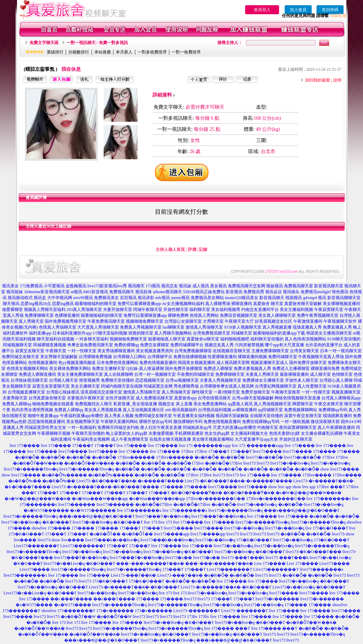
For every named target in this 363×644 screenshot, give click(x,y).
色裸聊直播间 (67, 315)
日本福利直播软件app (72, 333)
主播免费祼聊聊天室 (270, 351)
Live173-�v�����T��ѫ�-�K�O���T (134, 587)
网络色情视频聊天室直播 (297, 398)
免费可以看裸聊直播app (139, 304)
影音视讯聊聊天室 (344, 298)
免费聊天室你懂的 (118, 380)
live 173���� (25, 446)
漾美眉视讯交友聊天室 (101, 392)
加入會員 (298, 10)
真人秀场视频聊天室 (273, 404)
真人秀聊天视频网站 (173, 333)
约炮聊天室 (268, 427)
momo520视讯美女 (242, 298)
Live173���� (335, 563)
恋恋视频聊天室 (150, 380)
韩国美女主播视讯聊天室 (329, 333)
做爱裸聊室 (12, 310)
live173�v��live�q (290, 463)
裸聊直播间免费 (325, 368)
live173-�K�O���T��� (314, 552)
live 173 (151, 522)
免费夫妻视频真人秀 (252, 368)
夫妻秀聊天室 (15, 398)
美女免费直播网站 (210, 404)
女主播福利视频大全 (249, 433)
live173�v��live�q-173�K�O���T (234, 540)
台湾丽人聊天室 (63, 380)
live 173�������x (329, 499)
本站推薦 (103, 52)
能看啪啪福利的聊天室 (96, 304)
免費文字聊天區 (44, 43)
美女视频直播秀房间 (155, 351)
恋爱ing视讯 (63, 304)
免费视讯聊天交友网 (247, 286)
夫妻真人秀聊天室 (262, 374)
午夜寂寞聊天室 (329, 310)
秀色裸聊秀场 (186, 386)
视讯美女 (10, 286)
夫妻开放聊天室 (118, 310)
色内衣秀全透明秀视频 (32, 410)
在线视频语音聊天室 (232, 351)
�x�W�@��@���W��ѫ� (309, 493)
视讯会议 (274, 292)
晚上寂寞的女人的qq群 (127, 433)
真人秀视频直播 (277, 327)
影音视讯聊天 (272, 298)
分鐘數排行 (79, 52)
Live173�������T (37, 546)
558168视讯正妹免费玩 (204, 292)
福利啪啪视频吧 (235, 339)
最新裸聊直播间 (294, 374)
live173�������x (322, 569)
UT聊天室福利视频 (110, 333)
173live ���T (331, 487)
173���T (83, 446)
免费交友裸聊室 (155, 345)
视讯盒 (40, 298)
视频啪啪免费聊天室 (145, 321)
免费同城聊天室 (283, 357)
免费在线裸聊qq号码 (261, 422)
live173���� (73, 451)
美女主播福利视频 (296, 310)
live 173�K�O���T (327, 528)
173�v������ (115, 611)
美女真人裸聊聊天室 (277, 315)
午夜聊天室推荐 (286, 392)
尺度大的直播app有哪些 (235, 427)
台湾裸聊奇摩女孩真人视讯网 (227, 386)
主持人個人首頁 (170, 249)
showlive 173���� (51, 528)
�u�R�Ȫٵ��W (78, 617)
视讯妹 (185, 286)
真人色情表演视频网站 (305, 339)
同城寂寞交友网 (158, 386)
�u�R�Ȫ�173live (185, 463)
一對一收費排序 (186, 52)
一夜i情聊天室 (227, 392)
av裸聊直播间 (245, 410)
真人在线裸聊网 (119, 374)
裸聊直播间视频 (252, 357)
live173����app (171, 534)
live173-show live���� (61, 540)
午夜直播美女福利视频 (194, 416)
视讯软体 (144, 292)
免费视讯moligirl (316, 292)
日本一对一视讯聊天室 (341, 351)
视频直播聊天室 (346, 392)
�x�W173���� (34, 605)
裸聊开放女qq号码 (156, 422)
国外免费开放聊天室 (308, 363)
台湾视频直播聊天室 (26, 392)
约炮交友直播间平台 (260, 310)
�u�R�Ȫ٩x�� (25, 481)
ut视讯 (76, 292)
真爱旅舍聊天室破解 (303, 304)
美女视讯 (218, 286)
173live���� (317, 475)
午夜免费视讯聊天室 (106, 321)
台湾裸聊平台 (160, 357)
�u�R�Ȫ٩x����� (64, 475)
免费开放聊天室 (256, 392)
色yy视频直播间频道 (77, 363)
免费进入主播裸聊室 (291, 368)
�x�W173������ (46, 510)
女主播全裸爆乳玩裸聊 (322, 433)
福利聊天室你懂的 (267, 339)
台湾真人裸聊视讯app (341, 398)
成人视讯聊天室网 (233, 363)
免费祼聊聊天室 (39, 315)
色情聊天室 (342, 374)
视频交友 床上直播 (175, 404)
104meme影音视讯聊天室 (47, 292)
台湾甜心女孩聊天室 (183, 321)
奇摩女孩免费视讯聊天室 (90, 345)
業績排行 (55, 52)
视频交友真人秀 (219, 345)
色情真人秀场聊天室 (58, 327)
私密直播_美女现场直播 (135, 404)
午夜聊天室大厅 (239, 321)
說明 (337, 80)
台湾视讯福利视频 (215, 410)
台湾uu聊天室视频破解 (253, 398)
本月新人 (124, 52)
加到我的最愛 (318, 80)
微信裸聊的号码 (188, 422)
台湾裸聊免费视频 (95, 357)
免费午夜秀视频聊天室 (318, 315)
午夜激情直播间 (308, 321)
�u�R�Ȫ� (27, 457)
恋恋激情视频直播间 (46, 422)
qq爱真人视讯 (240, 404)
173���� (325, 451)
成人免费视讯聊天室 (154, 398)
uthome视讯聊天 (167, 292)
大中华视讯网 (60, 298)
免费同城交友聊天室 (20, 357)
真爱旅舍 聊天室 (268, 304)
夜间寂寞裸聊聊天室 (298, 427)
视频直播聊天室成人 (269, 363)
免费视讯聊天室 (299, 286)
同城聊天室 (242, 333)
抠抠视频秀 (89, 380)
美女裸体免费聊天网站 (70, 368)
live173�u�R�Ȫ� (264, 457)
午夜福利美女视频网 (91, 439)
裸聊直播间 (242, 304)
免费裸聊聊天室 (230, 374)
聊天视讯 (11, 304)
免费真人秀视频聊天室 (141, 327)
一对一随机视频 (295, 422)
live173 (249, 463)
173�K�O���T (110, 581)
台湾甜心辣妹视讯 (63, 392)
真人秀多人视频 (119, 416)
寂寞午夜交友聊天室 (303, 416)
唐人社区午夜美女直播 (161, 427)
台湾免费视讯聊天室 (211, 333)
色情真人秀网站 (204, 315)
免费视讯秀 (254, 292)
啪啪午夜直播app (43, 416)
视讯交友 (170, 286)
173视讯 (153, 286)
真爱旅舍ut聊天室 (203, 339)
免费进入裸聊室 (218, 368)
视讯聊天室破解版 (232, 416)
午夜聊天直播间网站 (119, 422)
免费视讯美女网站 (207, 298)
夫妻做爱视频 (161, 433)
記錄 (203, 249)
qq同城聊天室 (270, 410)
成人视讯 (201, 286)
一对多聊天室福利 (92, 339)
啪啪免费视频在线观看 (53, 404)
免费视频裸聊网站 (301, 410)
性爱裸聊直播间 (222, 357)
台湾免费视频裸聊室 (193, 351)
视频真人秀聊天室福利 (45, 310)
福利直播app (40, 333)
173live (187, 451)
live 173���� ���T (227, 628)
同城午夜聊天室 (148, 310)
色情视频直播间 (43, 363)
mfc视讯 (163, 298)
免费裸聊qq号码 (333, 410)
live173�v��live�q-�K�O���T (36, 522)
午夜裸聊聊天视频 (54, 433)
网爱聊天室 (303, 404)
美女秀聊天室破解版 (59, 357)
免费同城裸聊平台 (187, 345)
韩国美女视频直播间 (197, 363)
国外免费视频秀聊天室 (66, 321)
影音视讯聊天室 (329, 286)
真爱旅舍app (185, 398)
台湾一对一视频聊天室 (155, 374)
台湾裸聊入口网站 (130, 357)
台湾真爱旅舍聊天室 (47, 398)
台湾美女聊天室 (304, 351)
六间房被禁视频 (249, 345)
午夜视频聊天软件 (340, 321)
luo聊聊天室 (174, 327)
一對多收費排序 (152, 52)
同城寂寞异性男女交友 (45, 427)
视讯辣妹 (15, 292)
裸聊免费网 (178, 315)
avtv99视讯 (83, 298)
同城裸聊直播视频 (50, 345)
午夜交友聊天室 (329, 404)
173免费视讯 (31, 286)
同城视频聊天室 (17, 345)
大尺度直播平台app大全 (256, 439)
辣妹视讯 (275, 286)
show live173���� (340, 469)
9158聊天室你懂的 (344, 339)
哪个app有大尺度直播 (284, 345)
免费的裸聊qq (127, 345)
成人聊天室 (320, 374)
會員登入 (262, 10)
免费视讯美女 (106, 298)
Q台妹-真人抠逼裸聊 (145, 368)
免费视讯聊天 (122, 292)
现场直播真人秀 (307, 327)
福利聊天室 (200, 310)
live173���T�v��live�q (163, 516)
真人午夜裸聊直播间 (336, 427)
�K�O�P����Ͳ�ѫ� (197, 493)
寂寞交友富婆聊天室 (51, 386)
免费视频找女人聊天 (94, 404)
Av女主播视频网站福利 (183, 304)
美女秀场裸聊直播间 (116, 351)
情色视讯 (340, 292)
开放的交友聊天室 (296, 439)
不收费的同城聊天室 (196, 374)
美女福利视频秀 (226, 310)
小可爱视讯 (54, 286)
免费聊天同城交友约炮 (118, 427)
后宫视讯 (128, 298)
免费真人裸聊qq (17, 404)
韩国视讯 (294, 298)
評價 (192, 249)
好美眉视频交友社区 (274, 321)
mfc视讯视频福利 (181, 410)
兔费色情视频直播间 (158, 363)
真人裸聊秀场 (218, 304)
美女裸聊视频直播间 (342, 304)
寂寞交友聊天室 (30, 351)
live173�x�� (179, 558)
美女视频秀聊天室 (83, 422)
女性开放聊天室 (120, 398)
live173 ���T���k (243, 558)
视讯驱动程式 (20, 298)
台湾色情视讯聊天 (214, 398)
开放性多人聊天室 (302, 380)
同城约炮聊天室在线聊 (122, 386)
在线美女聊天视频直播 (170, 439)
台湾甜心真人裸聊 (336, 380)
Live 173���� (270, 563)
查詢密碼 (330, 10)
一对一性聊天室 (82, 351)
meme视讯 (180, 298)
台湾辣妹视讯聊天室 (29, 380)
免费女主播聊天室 (109, 368)
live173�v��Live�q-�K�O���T (79, 563)
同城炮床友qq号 (197, 427)
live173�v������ (277, 599)
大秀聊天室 (213, 321)
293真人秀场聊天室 (84, 310)
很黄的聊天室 (141, 333)
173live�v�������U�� (215, 499)
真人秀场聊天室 (176, 392)
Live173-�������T (197, 611)
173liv (192, 617)
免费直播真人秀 (337, 327)
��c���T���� (71, 599)
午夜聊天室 (56, 351)
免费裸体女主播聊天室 (263, 380)
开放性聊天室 (176, 310)
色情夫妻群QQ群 (284, 433)
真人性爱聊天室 (312, 386)
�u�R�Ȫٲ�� (105, 534)
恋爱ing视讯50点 (36, 304)
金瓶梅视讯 (76, 286)
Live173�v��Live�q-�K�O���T (309, 587)
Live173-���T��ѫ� (133, 575)
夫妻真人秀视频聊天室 (221, 380)
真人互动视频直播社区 (144, 410)
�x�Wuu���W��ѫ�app (100, 499)
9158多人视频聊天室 (243, 327)
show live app (280, 487)
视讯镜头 (291, 292)
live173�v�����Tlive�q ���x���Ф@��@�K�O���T (274, 510)
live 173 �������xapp (205, 446)
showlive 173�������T (68, 611)
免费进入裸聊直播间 (37, 374)
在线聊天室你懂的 (267, 416)
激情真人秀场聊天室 (204, 327)
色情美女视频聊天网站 (27, 368)
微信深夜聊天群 (325, 422)
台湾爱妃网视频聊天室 (276, 386)
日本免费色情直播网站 (118, 363)
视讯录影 (146, 298)
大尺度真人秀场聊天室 (98, 327)
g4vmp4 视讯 (314, 298)
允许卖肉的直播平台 (324, 345)
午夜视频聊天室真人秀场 (321, 357)
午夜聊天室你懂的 (88, 433)
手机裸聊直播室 (189, 433)
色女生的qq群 (217, 433)
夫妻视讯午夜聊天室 (86, 398)
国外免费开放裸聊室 (184, 368)
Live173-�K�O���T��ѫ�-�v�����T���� (130, 481)
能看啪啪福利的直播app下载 (279, 333)
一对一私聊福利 (82, 427)
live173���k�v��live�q (112, 540)
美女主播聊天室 (85, 386)
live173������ (77, 505)
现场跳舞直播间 (337, 416)
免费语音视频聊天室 (239, 315)
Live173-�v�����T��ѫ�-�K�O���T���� (105, 487)
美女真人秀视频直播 (103, 410)
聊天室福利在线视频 (55, 339)
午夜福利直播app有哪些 (82, 416)
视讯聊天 (136, 286)
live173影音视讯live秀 (107, 286)
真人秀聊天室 (31, 321)
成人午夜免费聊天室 (130, 439)
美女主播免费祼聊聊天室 (80, 374)
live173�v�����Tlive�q (31, 469)
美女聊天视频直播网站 (213, 439)
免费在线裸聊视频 (190, 357)
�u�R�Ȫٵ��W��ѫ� (38, 463)
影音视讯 (234, 292)
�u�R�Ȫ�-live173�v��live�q (244, 505)
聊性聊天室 (202, 392)
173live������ (136, 457)
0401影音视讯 (96, 292)
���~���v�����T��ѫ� (150, 563)
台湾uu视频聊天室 (182, 380)
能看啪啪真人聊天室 (167, 339)
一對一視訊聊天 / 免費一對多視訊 (97, 43)
